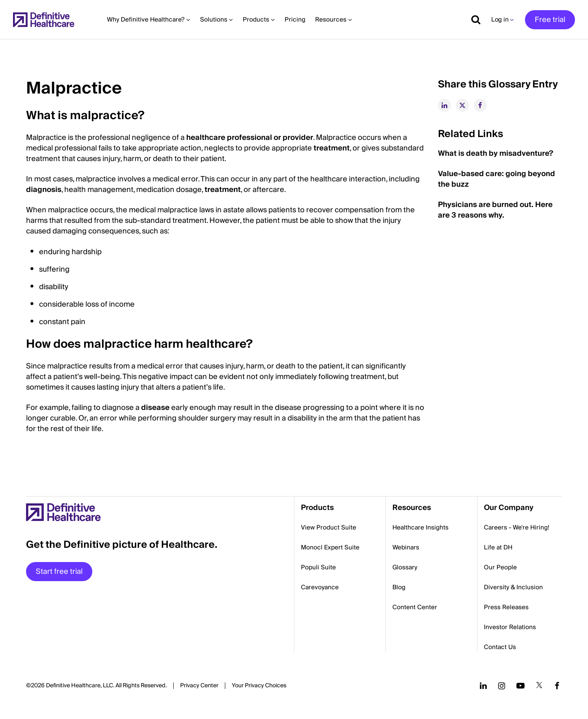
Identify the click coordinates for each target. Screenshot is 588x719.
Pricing (295, 20)
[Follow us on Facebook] (557, 686)
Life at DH (498, 547)
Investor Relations (510, 627)
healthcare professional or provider (250, 138)
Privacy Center (199, 686)
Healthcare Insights (420, 527)
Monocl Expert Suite (330, 547)
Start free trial (59, 572)
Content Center (415, 607)
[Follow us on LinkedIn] (483, 686)
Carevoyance (320, 587)
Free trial (550, 20)
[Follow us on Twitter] (539, 686)
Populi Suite (318, 567)
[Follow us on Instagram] (502, 686)
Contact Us (500, 647)
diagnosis (44, 190)
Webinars (406, 547)
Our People (500, 567)
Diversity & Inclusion (513, 587)
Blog (399, 587)
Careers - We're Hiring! (517, 527)
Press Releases (506, 607)
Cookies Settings (259, 686)
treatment (332, 148)
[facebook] (480, 105)
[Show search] (473, 20)
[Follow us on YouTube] (520, 686)
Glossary (405, 567)
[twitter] (462, 105)
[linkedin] (444, 105)
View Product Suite (329, 527)
